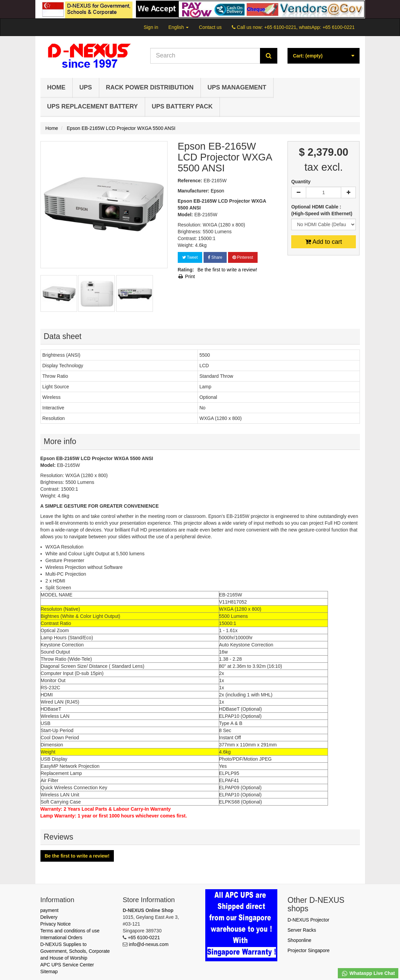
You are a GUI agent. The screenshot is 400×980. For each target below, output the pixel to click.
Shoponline (299, 940)
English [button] (178, 27)
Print (186, 276)
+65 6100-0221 (144, 937)
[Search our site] (205, 56)
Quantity (301, 182)
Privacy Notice (56, 924)
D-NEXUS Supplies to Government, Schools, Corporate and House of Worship (75, 951)
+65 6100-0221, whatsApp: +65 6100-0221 (309, 27)
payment (50, 910)
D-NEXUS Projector (308, 920)
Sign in (151, 27)
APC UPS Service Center (67, 965)
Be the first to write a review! (227, 270)
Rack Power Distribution (150, 87)
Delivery (49, 917)
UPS (86, 87)
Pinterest (243, 257)
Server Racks (302, 930)
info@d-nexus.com (149, 944)
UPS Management (237, 87)
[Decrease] (299, 192)
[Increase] (348, 192)
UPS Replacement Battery (93, 106)
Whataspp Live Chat (368, 974)
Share (215, 257)
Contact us (210, 27)
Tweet (190, 257)
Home (56, 87)
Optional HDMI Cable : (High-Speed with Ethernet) (323, 210)
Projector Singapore (309, 950)
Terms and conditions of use (70, 931)
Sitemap (49, 971)
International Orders (62, 937)
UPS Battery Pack (182, 106)
